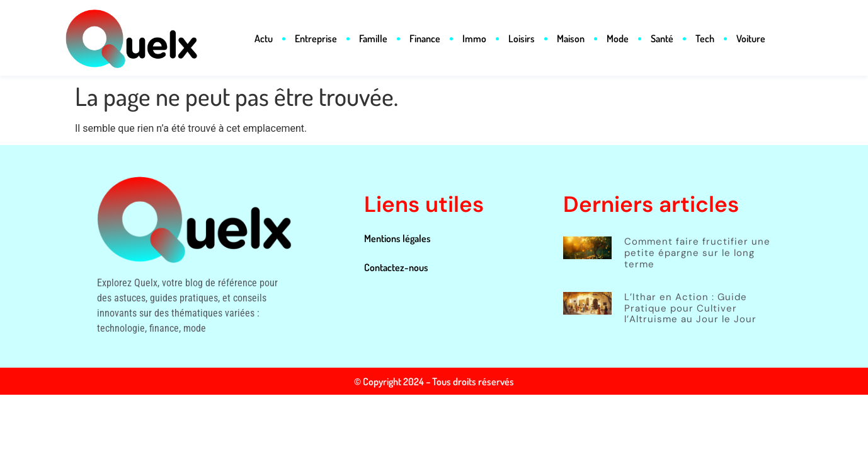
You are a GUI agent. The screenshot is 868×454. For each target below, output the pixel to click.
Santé (662, 38)
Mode (618, 38)
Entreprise (316, 38)
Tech (705, 38)
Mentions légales (397, 238)
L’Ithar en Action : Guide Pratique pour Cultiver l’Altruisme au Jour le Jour (690, 308)
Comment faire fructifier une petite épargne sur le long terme (697, 253)
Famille (373, 38)
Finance (425, 38)
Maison (571, 38)
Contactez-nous (396, 267)
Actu (264, 38)
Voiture (751, 38)
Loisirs (522, 38)
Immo (474, 38)
